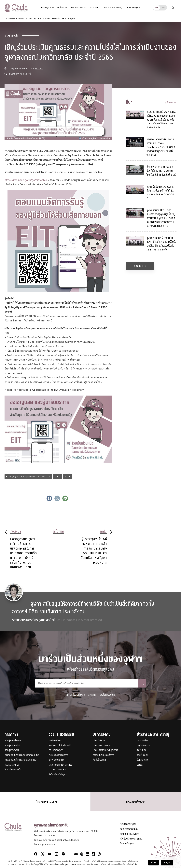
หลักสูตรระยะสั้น (12, 750)
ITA (68, 477)
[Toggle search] (173, 8)
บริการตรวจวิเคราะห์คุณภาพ (105, 750)
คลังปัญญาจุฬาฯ (56, 750)
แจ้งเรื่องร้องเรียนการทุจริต (132, 839)
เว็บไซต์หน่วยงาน (107, 695)
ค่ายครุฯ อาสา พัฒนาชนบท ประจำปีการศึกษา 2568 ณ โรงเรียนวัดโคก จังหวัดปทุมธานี (161, 171)
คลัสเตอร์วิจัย (55, 740)
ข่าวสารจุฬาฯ (12, 35)
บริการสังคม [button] (94, 8)
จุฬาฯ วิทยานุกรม (56, 760)
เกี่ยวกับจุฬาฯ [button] (46, 8)
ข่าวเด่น (39, 69)
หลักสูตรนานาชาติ (12, 745)
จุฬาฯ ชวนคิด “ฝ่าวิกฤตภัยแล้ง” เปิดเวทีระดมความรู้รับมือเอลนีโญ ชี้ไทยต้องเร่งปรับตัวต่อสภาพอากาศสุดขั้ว (161, 244)
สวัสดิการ (92, 695)
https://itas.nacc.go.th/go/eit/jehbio (26, 180)
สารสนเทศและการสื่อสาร (103, 755)
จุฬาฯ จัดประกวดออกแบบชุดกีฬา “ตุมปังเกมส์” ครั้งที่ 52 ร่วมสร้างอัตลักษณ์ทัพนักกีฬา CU (161, 193)
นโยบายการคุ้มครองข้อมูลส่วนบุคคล (60, 866)
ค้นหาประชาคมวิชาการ (58, 755)
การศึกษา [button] (60, 8)
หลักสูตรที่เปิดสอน (13, 740)
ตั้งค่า (135, 866)
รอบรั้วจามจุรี (143, 755)
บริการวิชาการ (99, 740)
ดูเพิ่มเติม (140, 266)
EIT (58, 477)
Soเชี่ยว (140, 765)
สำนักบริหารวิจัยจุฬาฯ (58, 775)
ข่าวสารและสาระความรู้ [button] (113, 8)
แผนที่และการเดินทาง (129, 834)
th (156, 8)
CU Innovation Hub (57, 770)
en (163, 8)
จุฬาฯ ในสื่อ (142, 750)
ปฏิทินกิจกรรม (143, 745)
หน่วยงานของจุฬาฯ (128, 824)
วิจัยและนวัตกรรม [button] (76, 8)
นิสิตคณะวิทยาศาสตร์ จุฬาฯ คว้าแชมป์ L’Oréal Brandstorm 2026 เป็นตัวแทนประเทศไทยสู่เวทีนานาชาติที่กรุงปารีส (161, 147)
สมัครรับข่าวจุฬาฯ (45, 802)
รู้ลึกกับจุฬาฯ (142, 760)
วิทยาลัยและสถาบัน (13, 770)
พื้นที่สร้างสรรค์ (99, 760)
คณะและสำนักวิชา (12, 765)
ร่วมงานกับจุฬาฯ (134, 8)
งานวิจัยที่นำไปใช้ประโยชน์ (60, 745)
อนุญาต (167, 865)
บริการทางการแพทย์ (102, 745)
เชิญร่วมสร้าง (74, 155)
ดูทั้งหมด (171, 102)
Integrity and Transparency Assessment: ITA (29, 477)
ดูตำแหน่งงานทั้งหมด (76, 695)
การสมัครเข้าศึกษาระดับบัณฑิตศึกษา (21, 760)
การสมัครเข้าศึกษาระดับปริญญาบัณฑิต (22, 755)
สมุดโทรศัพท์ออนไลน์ (129, 829)
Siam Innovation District (60, 765)
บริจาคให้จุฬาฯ (136, 802)
